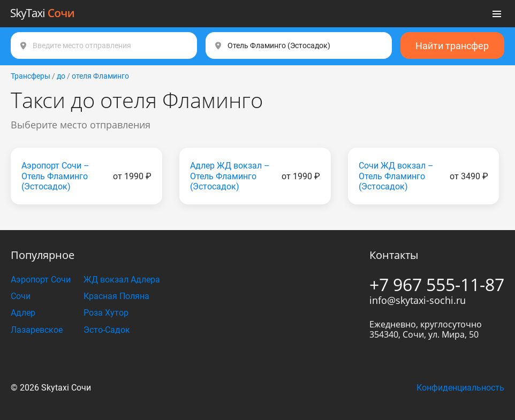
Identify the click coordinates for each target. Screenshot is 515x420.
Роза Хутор (106, 313)
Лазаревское (37, 330)
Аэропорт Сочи (41, 280)
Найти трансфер (452, 46)
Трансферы (31, 76)
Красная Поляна (116, 296)
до (61, 76)
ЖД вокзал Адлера (122, 280)
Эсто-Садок (107, 330)
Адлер (23, 313)
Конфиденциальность (460, 388)
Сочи (21, 296)
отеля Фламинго (100, 76)
